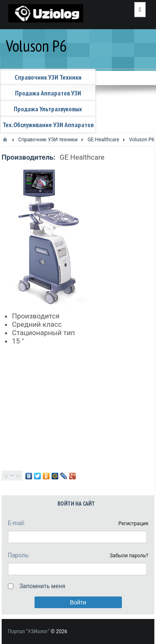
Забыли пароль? (129, 556)
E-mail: (17, 523)
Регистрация (133, 524)
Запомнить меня (42, 586)
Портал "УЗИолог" (29, 631)
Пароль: (19, 555)
